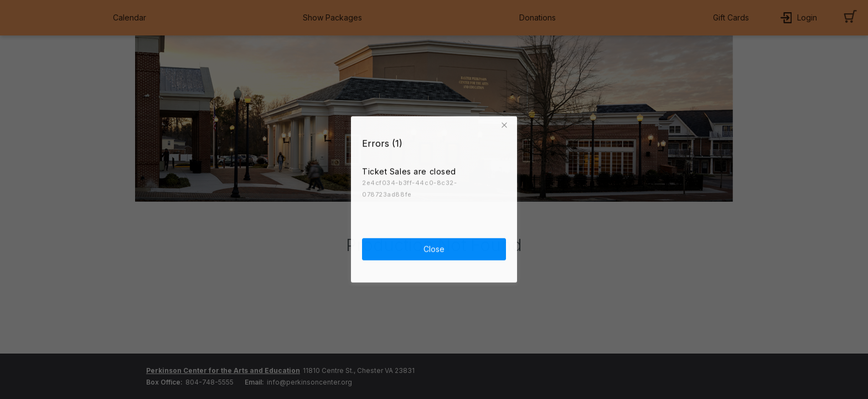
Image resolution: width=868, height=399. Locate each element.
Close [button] (434, 247)
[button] (506, 124)
